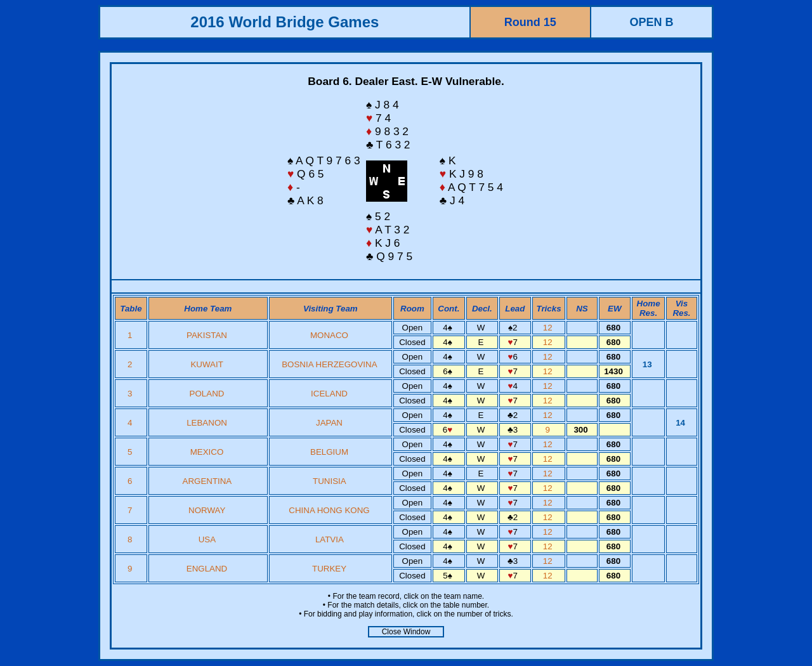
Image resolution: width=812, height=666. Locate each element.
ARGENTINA (207, 481)
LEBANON (207, 423)
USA (207, 539)
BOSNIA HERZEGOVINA (329, 364)
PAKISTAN (207, 335)
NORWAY (207, 510)
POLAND (207, 394)
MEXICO (207, 452)
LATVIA (329, 539)
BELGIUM (329, 452)
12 (549, 328)
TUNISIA (329, 481)
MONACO (329, 335)
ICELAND (329, 394)
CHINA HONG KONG (329, 510)
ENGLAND (207, 569)
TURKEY (329, 569)
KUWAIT (206, 364)
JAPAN (329, 423)
